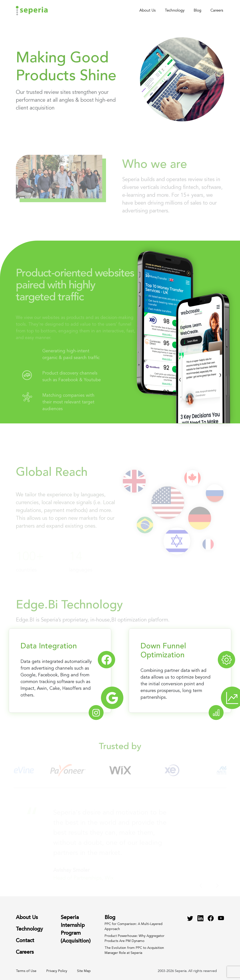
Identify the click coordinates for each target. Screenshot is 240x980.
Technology (175, 11)
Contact (25, 941)
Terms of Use (26, 971)
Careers (217, 11)
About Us (148, 11)
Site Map (84, 971)
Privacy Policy (57, 971)
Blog (198, 11)
